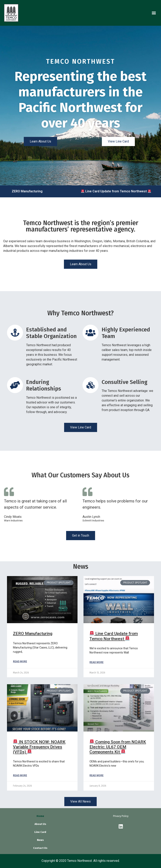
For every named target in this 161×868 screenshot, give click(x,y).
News (40, 840)
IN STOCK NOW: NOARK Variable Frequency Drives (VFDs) (39, 747)
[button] (154, 13)
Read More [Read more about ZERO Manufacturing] (20, 661)
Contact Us (40, 848)
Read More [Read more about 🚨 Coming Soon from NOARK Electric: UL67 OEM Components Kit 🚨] (96, 775)
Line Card (40, 832)
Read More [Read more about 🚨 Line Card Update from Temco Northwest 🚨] (96, 662)
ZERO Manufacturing (30, 191)
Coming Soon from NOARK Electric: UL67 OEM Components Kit (118, 747)
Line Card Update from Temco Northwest (119, 191)
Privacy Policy (121, 816)
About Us (40, 824)
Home (40, 816)
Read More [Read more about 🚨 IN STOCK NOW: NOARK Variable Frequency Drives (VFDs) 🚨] (20, 775)
